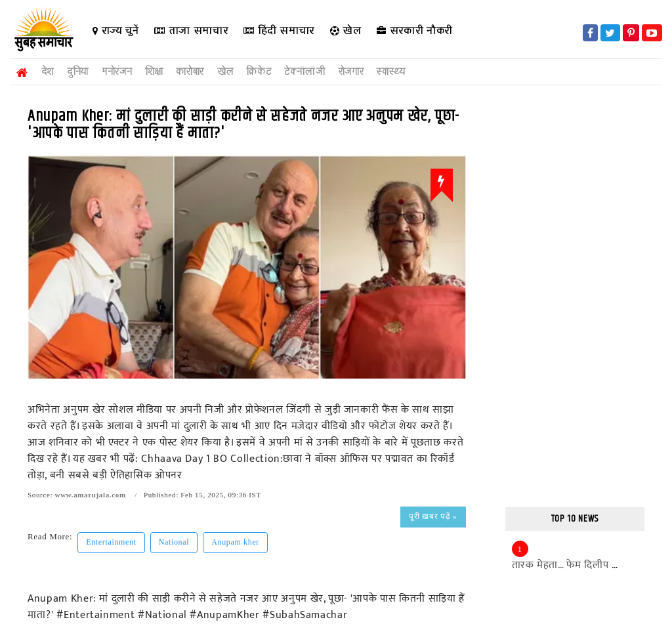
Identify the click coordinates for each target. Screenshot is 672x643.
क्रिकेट (259, 72)
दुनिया (78, 72)
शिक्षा (154, 72)
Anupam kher (235, 542)
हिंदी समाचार (279, 31)
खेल (346, 31)
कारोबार (190, 72)
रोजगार (351, 72)
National (174, 542)
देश (48, 72)
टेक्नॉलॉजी (304, 72)
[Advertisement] (575, 298)
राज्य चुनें (115, 31)
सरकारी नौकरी (415, 31)
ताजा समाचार (191, 31)
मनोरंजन (117, 72)
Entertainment (111, 542)
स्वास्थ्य (391, 72)
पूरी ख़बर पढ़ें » (433, 516)
